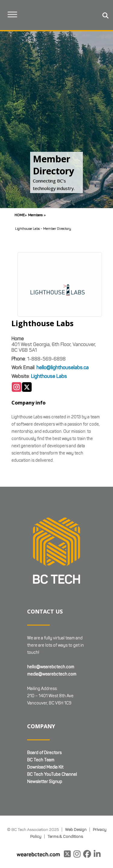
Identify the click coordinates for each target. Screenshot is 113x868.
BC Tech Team (41, 760)
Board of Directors (44, 753)
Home (20, 215)
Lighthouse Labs (49, 376)
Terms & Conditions (65, 836)
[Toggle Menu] (12, 14)
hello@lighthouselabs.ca (63, 368)
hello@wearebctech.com (51, 667)
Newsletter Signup (45, 782)
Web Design (76, 829)
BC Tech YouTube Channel (52, 774)
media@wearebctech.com (52, 674)
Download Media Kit (45, 767)
